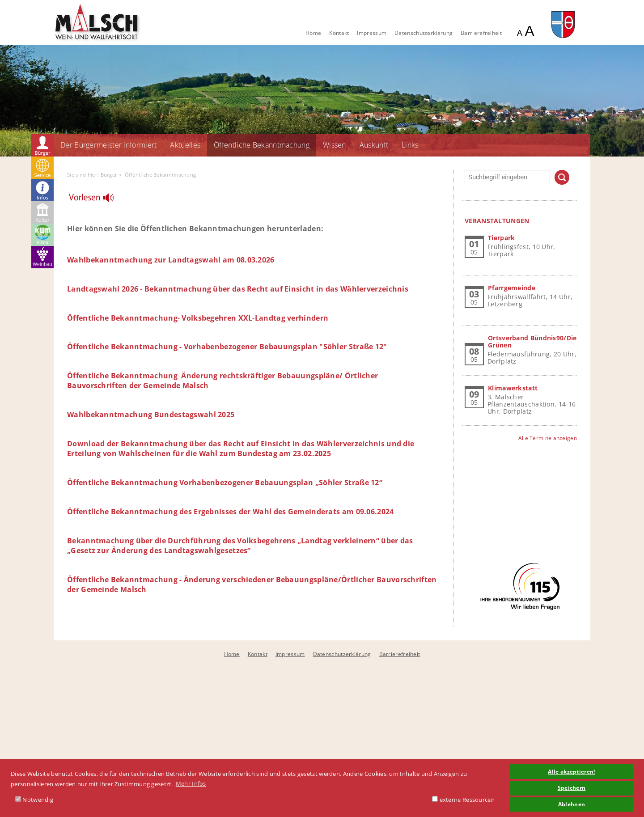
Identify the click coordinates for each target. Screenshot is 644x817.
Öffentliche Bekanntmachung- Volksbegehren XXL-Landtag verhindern (198, 318)
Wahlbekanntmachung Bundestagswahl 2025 (151, 415)
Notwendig (34, 800)
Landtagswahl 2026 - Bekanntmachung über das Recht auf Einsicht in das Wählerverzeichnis (238, 289)
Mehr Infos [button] (191, 783)
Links (410, 145)
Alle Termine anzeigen (548, 438)
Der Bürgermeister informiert (108, 145)
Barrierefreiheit (481, 33)
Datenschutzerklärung (424, 33)
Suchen (562, 177)
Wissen (335, 145)
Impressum (372, 33)
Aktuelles (185, 145)
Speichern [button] (572, 787)
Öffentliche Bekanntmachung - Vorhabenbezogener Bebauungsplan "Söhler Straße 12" (227, 347)
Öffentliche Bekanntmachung (262, 145)
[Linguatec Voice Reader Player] (97, 200)
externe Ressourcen (463, 800)
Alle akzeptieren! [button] (571, 771)
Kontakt (339, 33)
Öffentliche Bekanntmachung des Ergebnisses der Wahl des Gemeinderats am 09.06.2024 (231, 512)
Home (313, 33)
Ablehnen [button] (572, 804)
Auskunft (374, 145)
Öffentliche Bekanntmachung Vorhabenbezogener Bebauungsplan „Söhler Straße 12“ (225, 483)
